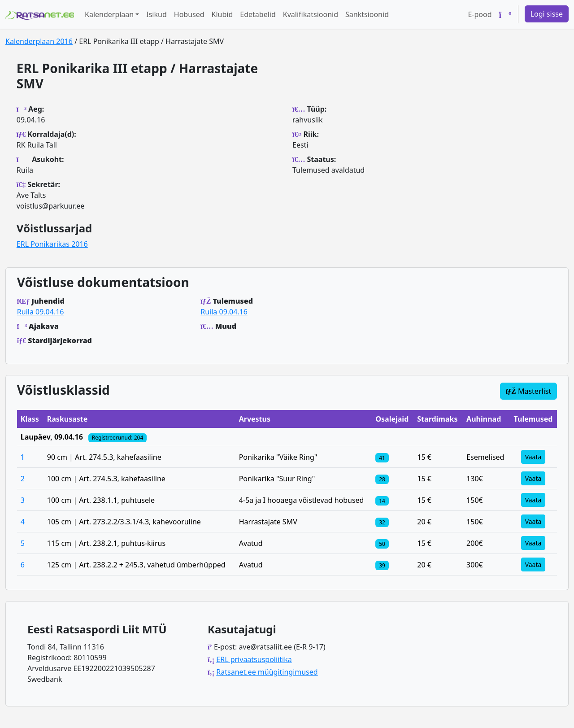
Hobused (189, 14)
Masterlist (529, 391)
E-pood (480, 14)
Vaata (533, 457)
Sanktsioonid (367, 14)
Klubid (222, 14)
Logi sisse (547, 14)
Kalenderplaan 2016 (39, 41)
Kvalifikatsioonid (311, 14)
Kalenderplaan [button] (109, 14)
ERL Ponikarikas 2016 (52, 244)
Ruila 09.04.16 (41, 312)
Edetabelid (258, 14)
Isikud (157, 14)
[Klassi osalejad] (382, 457)
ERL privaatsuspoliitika (254, 659)
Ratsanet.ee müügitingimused (267, 672)
